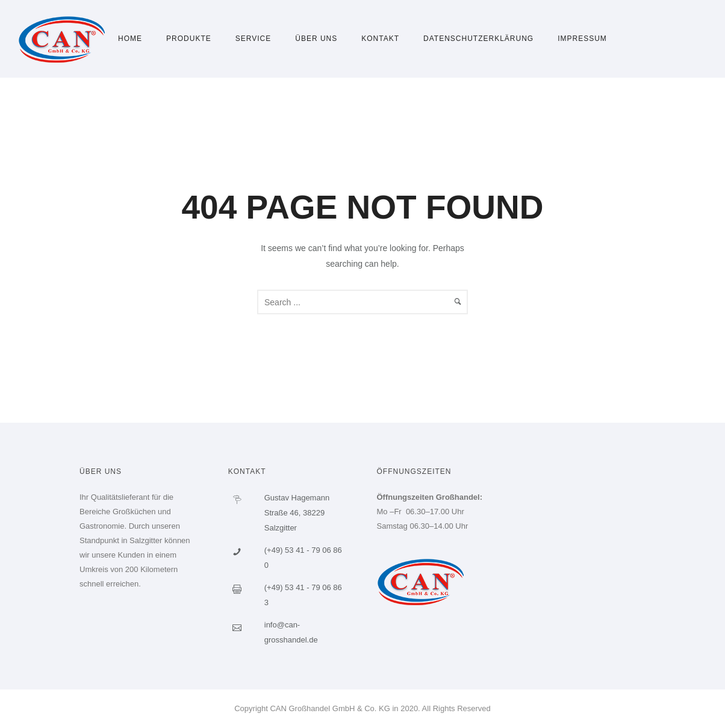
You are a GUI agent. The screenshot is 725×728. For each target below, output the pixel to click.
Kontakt (380, 39)
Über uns (316, 39)
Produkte (189, 39)
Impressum (582, 39)
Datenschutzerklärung (478, 39)
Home (130, 39)
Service (253, 39)
